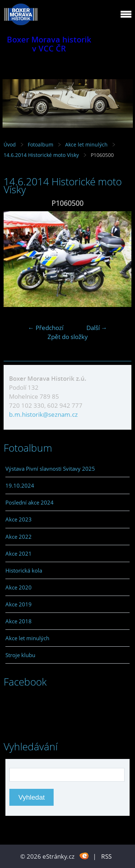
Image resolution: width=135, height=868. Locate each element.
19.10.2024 (20, 485)
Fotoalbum (40, 144)
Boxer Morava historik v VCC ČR (49, 44)
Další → (97, 328)
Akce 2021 (19, 553)
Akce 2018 (19, 621)
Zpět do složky (68, 337)
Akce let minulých (86, 144)
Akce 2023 (19, 519)
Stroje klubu (20, 655)
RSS (106, 856)
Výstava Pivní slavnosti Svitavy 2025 (50, 469)
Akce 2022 (19, 537)
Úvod (10, 144)
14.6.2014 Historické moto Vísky (42, 155)
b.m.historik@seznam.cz (43, 414)
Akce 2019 (19, 604)
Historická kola (24, 570)
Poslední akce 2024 (30, 502)
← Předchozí (46, 328)
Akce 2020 (19, 587)
